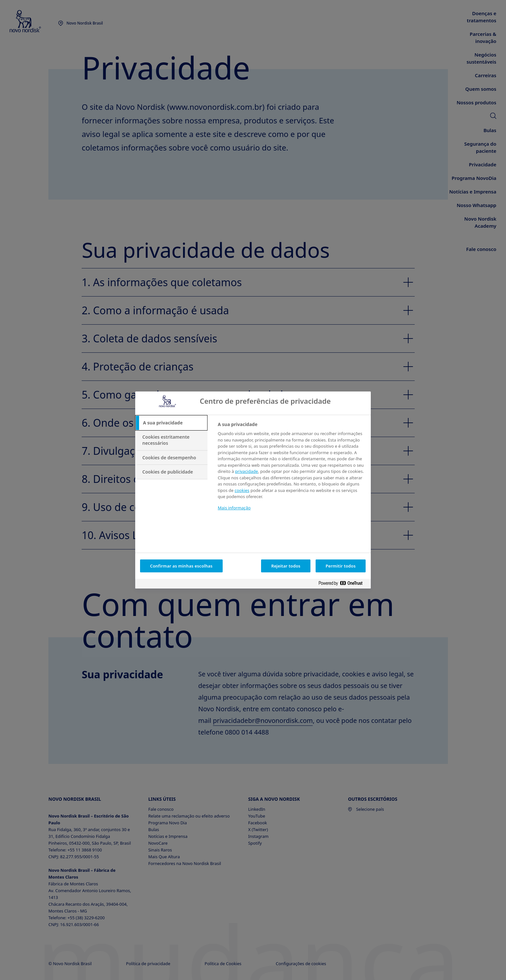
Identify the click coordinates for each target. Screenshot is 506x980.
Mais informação (234, 508)
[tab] (171, 423)
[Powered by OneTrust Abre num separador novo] (343, 584)
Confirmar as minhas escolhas (181, 566)
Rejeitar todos (286, 566)
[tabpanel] (292, 470)
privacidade (247, 471)
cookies (242, 490)
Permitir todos (341, 566)
